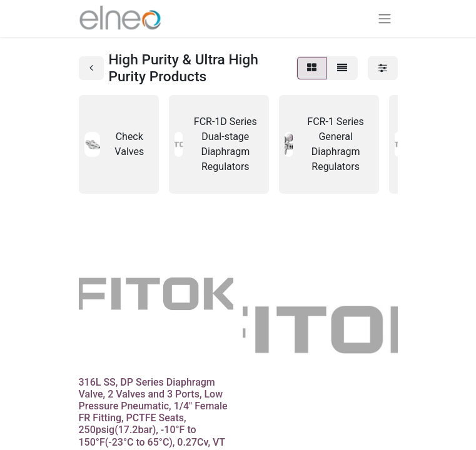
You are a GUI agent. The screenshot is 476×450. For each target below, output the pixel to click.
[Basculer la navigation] (385, 18)
